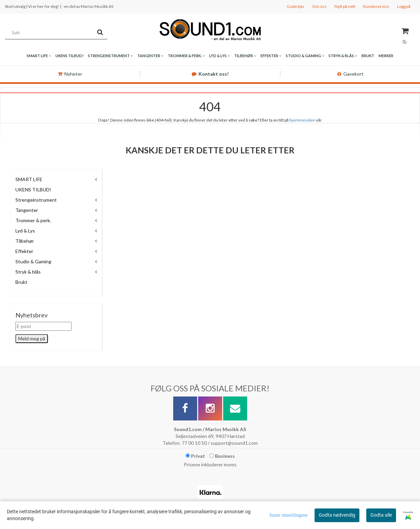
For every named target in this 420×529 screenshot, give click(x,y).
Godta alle (381, 515)
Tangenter (27, 210)
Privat (195, 456)
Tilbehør (25, 241)
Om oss (319, 6)
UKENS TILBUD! (33, 190)
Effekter (24, 251)
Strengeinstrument (36, 200)
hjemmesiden (302, 120)
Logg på (404, 6)
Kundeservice (376, 6)
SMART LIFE (29, 179)
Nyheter (70, 74)
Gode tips (296, 6)
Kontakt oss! (210, 74)
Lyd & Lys (25, 231)
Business (222, 456)
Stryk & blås (28, 272)
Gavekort (350, 74)
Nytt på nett (345, 6)
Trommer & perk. (33, 220)
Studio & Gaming (33, 261)
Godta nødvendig (337, 515)
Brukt (21, 282)
